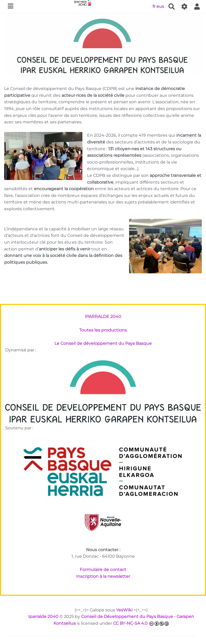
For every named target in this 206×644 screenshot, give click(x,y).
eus (160, 6)
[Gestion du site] (184, 7)
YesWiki (124, 610)
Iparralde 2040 (43, 616)
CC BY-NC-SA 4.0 (130, 623)
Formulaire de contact (103, 570)
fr (154, 6)
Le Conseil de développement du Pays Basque (103, 343)
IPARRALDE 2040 (103, 317)
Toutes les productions (103, 330)
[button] (197, 7)
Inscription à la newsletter (103, 576)
